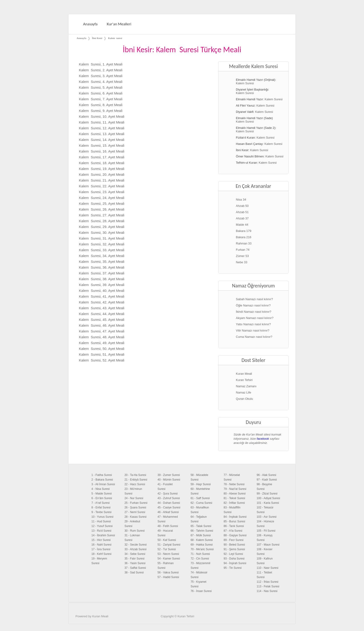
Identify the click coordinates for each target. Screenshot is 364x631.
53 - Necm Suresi (168, 554)
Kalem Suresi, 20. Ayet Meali (102, 174)
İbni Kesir (97, 38)
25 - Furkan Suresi (136, 503)
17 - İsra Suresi (101, 549)
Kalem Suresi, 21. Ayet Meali (102, 180)
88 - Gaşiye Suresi (235, 535)
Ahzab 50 (242, 206)
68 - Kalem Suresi (202, 540)
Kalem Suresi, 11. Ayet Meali (102, 122)
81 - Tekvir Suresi (234, 498)
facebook (263, 439)
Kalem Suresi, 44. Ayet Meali (102, 314)
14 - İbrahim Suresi (103, 535)
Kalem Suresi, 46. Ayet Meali (102, 325)
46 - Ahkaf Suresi (168, 512)
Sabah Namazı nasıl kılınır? (254, 299)
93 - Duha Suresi (234, 559)
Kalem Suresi (245, 83)
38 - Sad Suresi (134, 572)
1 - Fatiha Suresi (102, 475)
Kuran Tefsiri (244, 380)
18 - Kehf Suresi (101, 554)
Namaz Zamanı (246, 386)
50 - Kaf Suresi (167, 540)
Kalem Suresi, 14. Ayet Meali (102, 140)
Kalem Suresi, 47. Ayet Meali (102, 331)
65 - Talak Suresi (201, 526)
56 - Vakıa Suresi (168, 572)
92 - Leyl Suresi (233, 554)
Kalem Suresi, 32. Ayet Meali (102, 244)
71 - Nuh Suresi (200, 554)
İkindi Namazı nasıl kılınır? (253, 312)
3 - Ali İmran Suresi (103, 484)
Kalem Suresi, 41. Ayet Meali (102, 296)
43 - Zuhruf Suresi (169, 498)
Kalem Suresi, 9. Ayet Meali (101, 111)
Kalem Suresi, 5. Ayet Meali (101, 87)
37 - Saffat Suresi (135, 568)
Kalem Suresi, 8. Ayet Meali (101, 105)
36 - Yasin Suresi (135, 563)
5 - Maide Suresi (102, 494)
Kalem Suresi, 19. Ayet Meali (102, 169)
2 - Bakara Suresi (102, 480)
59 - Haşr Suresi (201, 484)
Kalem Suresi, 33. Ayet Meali (102, 250)
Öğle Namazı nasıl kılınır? (253, 305)
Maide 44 (242, 225)
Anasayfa (90, 24)
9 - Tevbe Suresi (102, 512)
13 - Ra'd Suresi (101, 531)
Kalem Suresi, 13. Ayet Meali (102, 134)
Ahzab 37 (242, 218)
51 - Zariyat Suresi (169, 545)
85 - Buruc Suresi (234, 521)
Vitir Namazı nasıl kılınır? (253, 330)
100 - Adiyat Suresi (268, 498)
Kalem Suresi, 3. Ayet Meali (101, 76)
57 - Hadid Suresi (168, 577)
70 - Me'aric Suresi (202, 549)
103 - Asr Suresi (267, 517)
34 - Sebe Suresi (135, 554)
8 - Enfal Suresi (101, 507)
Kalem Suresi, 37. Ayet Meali (102, 273)
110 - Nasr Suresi (268, 568)
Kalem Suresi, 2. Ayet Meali (101, 70)
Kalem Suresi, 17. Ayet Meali (102, 157)
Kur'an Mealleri (119, 24)
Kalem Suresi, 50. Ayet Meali (102, 349)
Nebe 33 (242, 262)
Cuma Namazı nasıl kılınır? (254, 337)
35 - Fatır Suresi (134, 559)
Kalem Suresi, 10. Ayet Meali (102, 116)
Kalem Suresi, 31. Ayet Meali (102, 238)
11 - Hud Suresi (101, 521)
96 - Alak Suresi (266, 475)
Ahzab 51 (242, 212)
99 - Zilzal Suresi (267, 494)
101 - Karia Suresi (268, 503)
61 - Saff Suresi (200, 498)
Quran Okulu (244, 399)
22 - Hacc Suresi (135, 484)
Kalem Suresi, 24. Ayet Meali (102, 198)
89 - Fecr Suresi (233, 540)
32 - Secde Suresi (135, 545)
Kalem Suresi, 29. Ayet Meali (102, 227)
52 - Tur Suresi (167, 549)
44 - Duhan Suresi (169, 503)
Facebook (285, 622)
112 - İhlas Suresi (268, 582)
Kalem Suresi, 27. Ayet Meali (102, 215)
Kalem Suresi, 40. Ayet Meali (102, 291)
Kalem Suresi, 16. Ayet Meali (102, 151)
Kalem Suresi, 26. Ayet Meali (102, 209)
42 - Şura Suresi (168, 494)
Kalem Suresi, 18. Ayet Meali (102, 163)
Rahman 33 (244, 243)
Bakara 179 (244, 231)
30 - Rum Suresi (135, 531)
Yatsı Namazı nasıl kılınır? (253, 324)
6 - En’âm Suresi (102, 498)
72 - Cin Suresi (200, 559)
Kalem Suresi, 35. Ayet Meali (102, 262)
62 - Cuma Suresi (201, 503)
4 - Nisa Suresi (101, 489)
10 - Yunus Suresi (102, 517)
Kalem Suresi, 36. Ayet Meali (102, 267)
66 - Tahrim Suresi (202, 531)
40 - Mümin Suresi (169, 480)
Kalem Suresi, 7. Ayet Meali (101, 99)
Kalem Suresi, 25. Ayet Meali (102, 203)
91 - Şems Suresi (234, 549)
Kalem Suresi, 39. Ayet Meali (102, 285)
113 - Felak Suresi (268, 586)
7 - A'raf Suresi (101, 503)
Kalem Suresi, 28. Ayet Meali (102, 221)
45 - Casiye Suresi (169, 507)
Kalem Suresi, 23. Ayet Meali (102, 192)
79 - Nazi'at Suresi (235, 489)
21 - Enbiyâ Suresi (136, 480)
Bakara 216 (244, 237)
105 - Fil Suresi (266, 531)
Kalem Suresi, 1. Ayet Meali (101, 64)
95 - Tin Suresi (232, 568)
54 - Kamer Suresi (169, 559)
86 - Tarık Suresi (234, 526)
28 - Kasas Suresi (135, 517)
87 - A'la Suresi (233, 531)
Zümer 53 (242, 256)
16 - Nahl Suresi (101, 545)
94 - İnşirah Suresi (235, 563)
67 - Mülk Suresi (201, 535)
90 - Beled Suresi (234, 545)
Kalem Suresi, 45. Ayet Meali (102, 320)
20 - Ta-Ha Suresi (135, 475)
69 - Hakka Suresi (202, 545)
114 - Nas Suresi (267, 591)
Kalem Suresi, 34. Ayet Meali (102, 256)
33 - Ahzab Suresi (135, 549)
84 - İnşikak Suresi (235, 517)
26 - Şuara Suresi (135, 507)
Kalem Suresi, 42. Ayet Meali (102, 302)
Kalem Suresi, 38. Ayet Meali (102, 279)
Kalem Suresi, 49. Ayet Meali (102, 343)
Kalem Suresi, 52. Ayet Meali (102, 360)
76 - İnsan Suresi (201, 591)
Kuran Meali (244, 374)
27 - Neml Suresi (135, 512)
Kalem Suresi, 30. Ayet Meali (102, 233)
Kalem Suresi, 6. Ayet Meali (101, 93)
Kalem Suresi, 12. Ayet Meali (102, 128)
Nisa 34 (241, 200)
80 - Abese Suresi (235, 494)
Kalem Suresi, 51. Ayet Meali (102, 354)
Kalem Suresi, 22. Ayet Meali (102, 186)
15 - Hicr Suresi (101, 540)
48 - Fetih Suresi (168, 526)
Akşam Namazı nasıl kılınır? (255, 318)
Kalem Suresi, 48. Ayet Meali (102, 337)
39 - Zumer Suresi (169, 475)
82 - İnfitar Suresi (234, 503)
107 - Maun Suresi (268, 545)
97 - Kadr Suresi (267, 480)
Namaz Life (244, 392)
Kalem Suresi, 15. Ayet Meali (102, 145)
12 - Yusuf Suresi (102, 526)
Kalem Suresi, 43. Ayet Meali (102, 308)
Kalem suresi (115, 38)
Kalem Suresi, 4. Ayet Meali (101, 82)
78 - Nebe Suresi (234, 484)
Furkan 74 (243, 250)
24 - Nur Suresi (134, 498)
